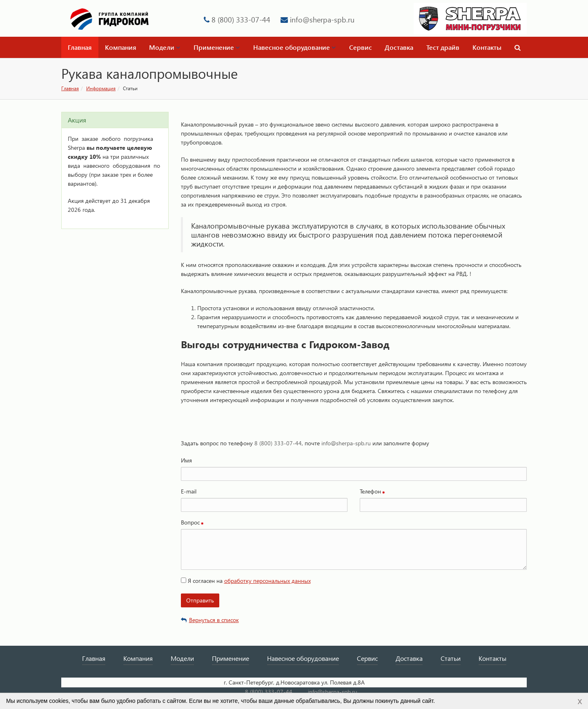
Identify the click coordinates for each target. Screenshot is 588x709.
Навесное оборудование (294, 47)
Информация (101, 88)
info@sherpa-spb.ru (322, 19)
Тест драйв (443, 47)
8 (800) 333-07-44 (241, 19)
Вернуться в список (210, 620)
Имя (186, 460)
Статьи (451, 658)
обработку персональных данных (267, 581)
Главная (80, 47)
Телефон (370, 491)
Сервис (361, 47)
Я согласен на (246, 581)
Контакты (487, 47)
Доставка (399, 47)
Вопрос (190, 522)
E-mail (189, 491)
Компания (121, 47)
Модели (165, 47)
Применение (217, 47)
